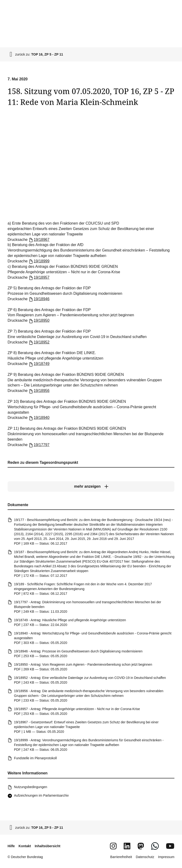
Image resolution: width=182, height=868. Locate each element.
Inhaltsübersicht (47, 846)
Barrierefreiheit (121, 857)
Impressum (166, 857)
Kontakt (25, 846)
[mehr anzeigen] (91, 486)
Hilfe (11, 846)
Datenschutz (145, 857)
